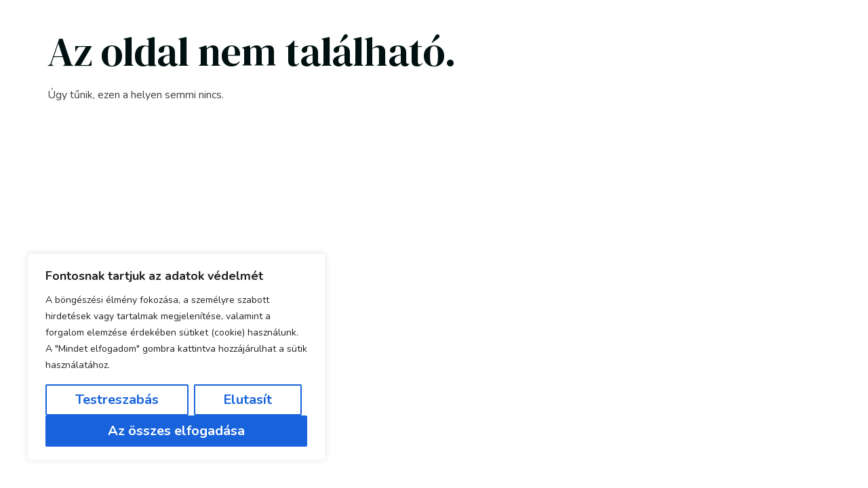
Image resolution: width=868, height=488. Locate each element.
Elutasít (248, 400)
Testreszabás (117, 400)
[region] (176, 357)
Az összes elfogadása (176, 431)
